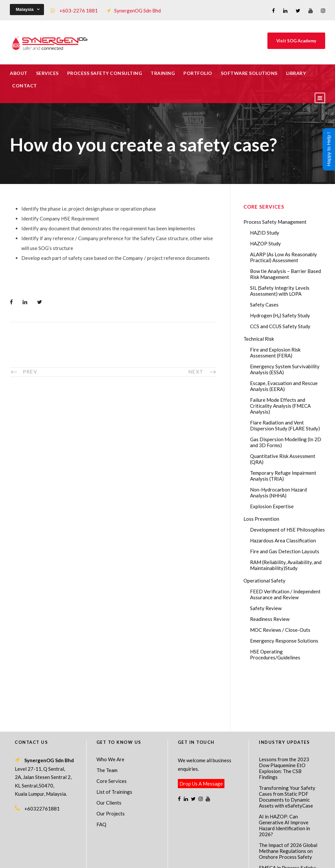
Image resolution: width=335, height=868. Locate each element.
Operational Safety (264, 581)
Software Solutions (249, 73)
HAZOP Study (265, 243)
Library (296, 73)
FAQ (101, 771)
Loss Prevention (261, 519)
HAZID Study (265, 233)
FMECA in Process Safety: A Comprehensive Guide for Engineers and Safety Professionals (289, 823)
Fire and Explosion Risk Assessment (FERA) (275, 353)
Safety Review (266, 608)
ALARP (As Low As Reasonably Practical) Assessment (283, 257)
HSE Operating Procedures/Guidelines (275, 654)
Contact (25, 86)
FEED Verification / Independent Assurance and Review (285, 594)
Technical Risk (259, 339)
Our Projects (111, 760)
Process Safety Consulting (105, 73)
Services (47, 73)
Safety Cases (264, 305)
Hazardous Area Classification (283, 540)
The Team (107, 717)
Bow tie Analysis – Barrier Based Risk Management (285, 274)
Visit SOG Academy (296, 41)
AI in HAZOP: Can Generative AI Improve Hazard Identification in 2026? (284, 772)
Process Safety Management (275, 222)
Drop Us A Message (201, 730)
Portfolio (198, 73)
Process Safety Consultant (168, 858)
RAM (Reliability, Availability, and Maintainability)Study (286, 565)
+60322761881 (42, 755)
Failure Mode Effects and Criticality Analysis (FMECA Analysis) (280, 406)
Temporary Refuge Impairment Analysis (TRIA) (283, 476)
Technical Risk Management (220, 858)
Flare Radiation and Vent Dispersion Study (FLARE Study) (285, 425)
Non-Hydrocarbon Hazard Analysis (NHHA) (278, 492)
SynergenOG (164, 852)
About (19, 73)
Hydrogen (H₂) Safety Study (280, 315)
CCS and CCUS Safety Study (280, 326)
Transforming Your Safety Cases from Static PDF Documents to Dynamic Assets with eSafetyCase (287, 743)
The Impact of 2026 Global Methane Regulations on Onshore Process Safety (288, 798)
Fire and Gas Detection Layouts (285, 551)
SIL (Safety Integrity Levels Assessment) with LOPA (280, 291)
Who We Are (110, 706)
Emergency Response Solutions (284, 641)
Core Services (112, 728)
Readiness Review (270, 619)
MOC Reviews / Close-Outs (280, 630)
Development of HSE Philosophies (287, 530)
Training (163, 73)
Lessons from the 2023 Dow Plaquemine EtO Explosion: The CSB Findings (284, 715)
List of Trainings (114, 739)
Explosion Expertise (272, 506)
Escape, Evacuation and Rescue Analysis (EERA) (284, 386)
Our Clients (109, 749)
